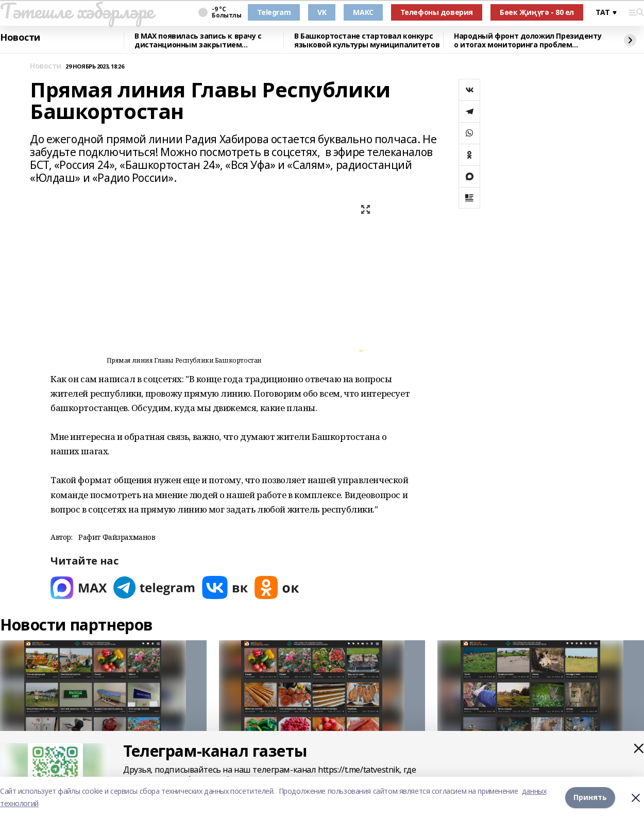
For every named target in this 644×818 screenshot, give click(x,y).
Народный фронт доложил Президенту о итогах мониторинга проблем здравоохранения (528, 40)
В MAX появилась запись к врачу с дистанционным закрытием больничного (198, 40)
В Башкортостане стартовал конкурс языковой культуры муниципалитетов (367, 40)
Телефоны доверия (437, 12)
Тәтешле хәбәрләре (77, 11)
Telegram (274, 12)
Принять (590, 797)
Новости (20, 38)
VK (322, 12)
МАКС (363, 12)
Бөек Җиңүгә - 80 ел (537, 12)
